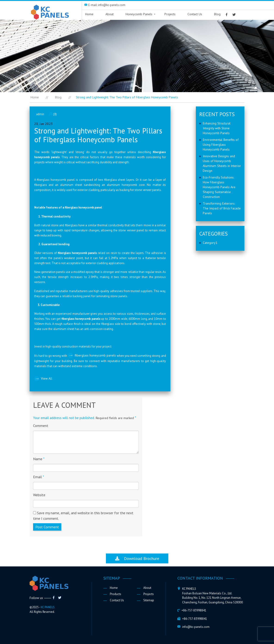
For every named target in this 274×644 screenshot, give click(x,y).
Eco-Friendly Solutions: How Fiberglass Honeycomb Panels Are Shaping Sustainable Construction (219, 187)
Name (39, 459)
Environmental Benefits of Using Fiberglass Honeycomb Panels (221, 145)
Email (38, 477)
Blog (217, 14)
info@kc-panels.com (196, 627)
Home (89, 14)
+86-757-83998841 (194, 610)
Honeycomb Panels (139, 14)
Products (115, 594)
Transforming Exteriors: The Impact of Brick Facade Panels (222, 208)
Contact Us (195, 14)
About (109, 14)
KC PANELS (48, 607)
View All (47, 378)
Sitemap (149, 600)
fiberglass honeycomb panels (96, 355)
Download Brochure (137, 558)
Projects (170, 14)
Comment (41, 426)
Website (39, 495)
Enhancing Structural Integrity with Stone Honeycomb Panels (217, 128)
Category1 (210, 243)
